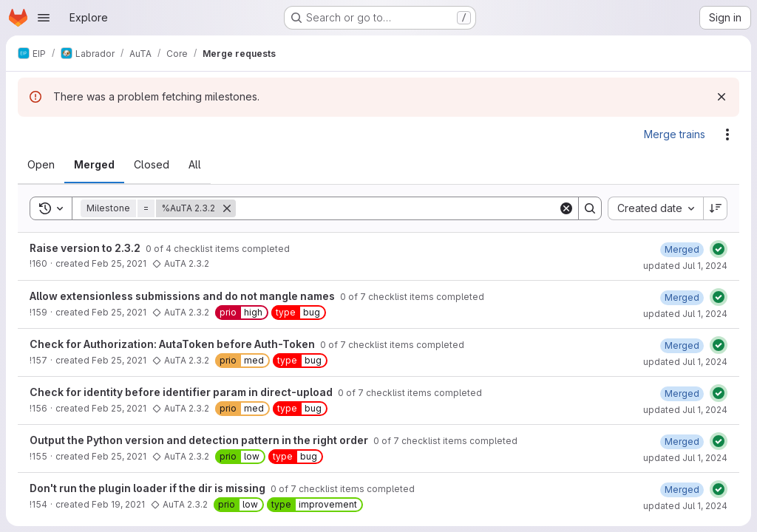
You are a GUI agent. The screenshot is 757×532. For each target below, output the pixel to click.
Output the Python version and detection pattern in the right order (200, 440)
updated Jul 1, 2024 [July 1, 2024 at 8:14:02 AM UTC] (685, 362)
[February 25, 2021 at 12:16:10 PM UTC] (682, 441)
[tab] (41, 165)
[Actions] (727, 134)
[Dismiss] (722, 97)
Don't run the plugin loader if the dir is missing (149, 488)
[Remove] (227, 208)
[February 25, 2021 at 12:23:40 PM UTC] (682, 297)
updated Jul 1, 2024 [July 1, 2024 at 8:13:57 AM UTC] (685, 458)
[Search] (397, 208)
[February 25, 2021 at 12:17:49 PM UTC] (682, 345)
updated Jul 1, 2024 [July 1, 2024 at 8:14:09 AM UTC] (685, 266)
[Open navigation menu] (44, 18)
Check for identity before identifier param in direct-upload (182, 392)
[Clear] (566, 208)
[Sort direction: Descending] (716, 208)
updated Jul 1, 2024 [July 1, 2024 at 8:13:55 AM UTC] (685, 506)
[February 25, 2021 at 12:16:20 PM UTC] (682, 393)
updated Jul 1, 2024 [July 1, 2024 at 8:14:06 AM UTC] (685, 314)
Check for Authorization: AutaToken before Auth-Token (173, 344)
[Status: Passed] (719, 249)
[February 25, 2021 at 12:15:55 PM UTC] (682, 490)
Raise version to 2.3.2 (86, 248)
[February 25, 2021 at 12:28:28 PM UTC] (682, 249)
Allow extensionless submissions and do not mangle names (183, 296)
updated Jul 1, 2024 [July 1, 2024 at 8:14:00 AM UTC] (685, 410)
